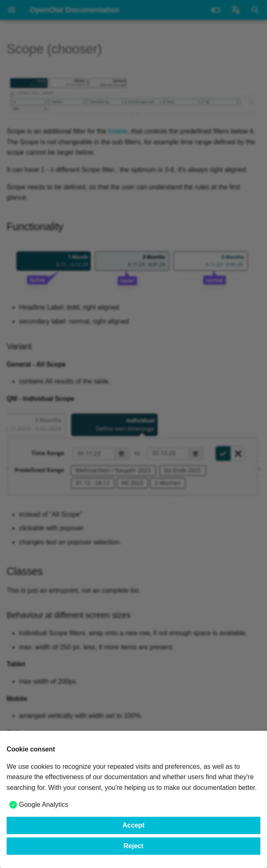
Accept (133, 825)
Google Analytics (44, 805)
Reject (133, 846)
